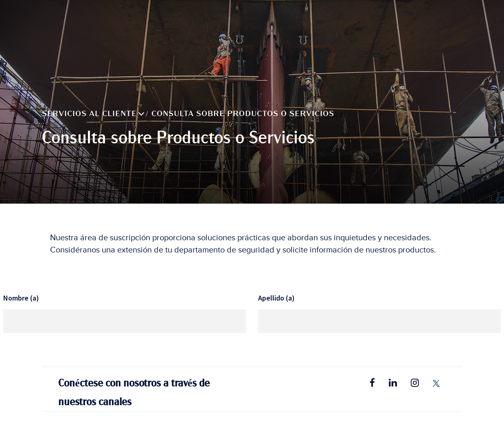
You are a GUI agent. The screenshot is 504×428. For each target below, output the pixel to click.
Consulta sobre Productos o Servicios (243, 114)
